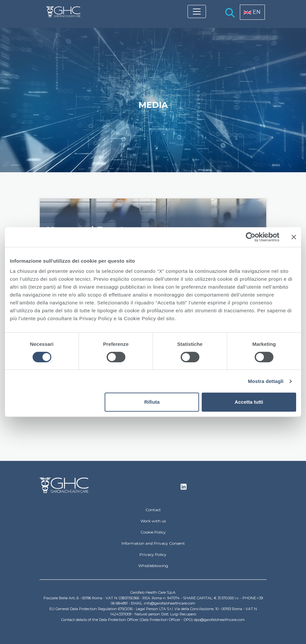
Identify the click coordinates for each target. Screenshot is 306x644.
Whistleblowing (153, 566)
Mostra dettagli (266, 381)
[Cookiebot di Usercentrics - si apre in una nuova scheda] (251, 237)
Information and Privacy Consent (153, 543)
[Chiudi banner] (294, 237)
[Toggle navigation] (197, 12)
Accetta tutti (249, 402)
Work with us (153, 521)
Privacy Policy (153, 554)
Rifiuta (152, 402)
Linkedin (184, 489)
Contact (153, 510)
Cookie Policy (153, 532)
